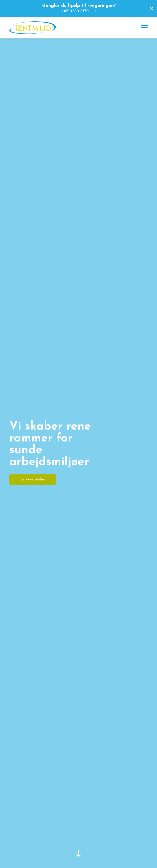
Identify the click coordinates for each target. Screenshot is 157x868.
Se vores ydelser (33, 480)
